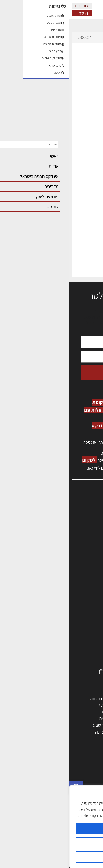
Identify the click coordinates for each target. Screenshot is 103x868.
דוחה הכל (51, 857)
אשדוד (89, 718)
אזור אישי (89, 532)
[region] (51, 827)
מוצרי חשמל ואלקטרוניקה (73, 658)
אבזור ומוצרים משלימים (74, 664)
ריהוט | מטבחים (81, 651)
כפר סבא (60, 718)
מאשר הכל (51, 829)
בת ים (90, 732)
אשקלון (61, 732)
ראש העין (87, 738)
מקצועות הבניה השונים (75, 631)
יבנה (63, 738)
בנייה (90, 772)
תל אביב (87, 699)
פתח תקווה (30, 699)
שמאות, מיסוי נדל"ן (81, 515)
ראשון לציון (86, 705)
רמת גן (34, 705)
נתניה (35, 718)
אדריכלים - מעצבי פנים (75, 598)
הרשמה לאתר (85, 537)
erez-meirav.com (52, 274)
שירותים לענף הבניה (77, 644)
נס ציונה (33, 732)
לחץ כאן (68, 453)
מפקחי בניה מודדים (78, 618)
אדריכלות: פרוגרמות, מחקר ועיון (67, 766)
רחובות (61, 705)
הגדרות (51, 843)
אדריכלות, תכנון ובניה (79, 509)
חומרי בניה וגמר (81, 638)
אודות (92, 554)
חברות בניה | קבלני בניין (74, 624)
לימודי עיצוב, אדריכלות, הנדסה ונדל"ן (62, 671)
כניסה (19, 442)
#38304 (15, 37)
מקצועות (87, 604)
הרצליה (61, 712)
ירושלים (61, 699)
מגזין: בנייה (88, 560)
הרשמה (13, 13)
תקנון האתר (87, 571)
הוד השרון (86, 725)
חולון (91, 712)
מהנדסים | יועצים (80, 611)
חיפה (35, 712)
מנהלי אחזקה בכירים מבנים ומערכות (66, 526)
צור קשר (90, 548)
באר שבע (32, 725)
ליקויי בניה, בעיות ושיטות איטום (71, 520)
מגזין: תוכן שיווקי (83, 565)
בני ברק (61, 725)
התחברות (13, 6)
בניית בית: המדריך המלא (73, 779)
